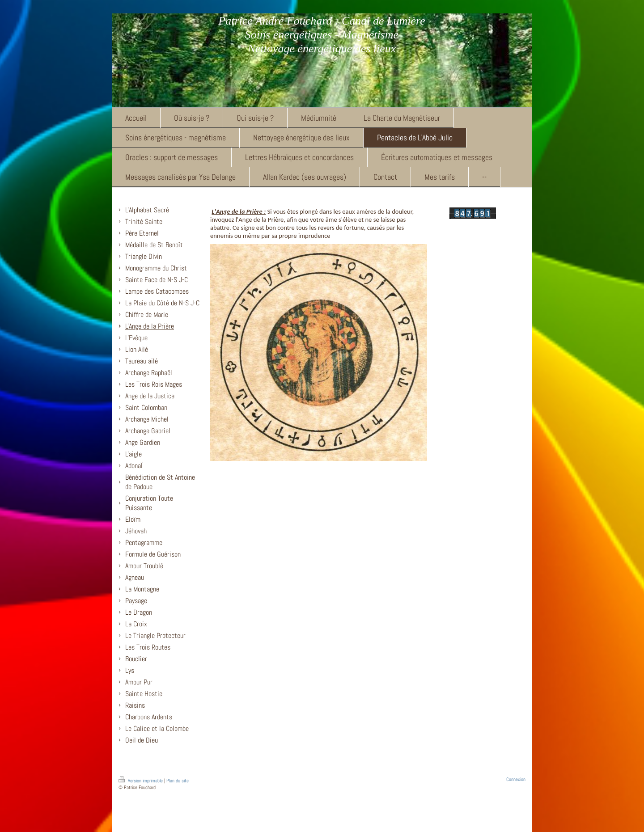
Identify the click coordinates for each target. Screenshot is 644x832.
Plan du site (178, 781)
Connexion (516, 779)
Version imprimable (141, 781)
